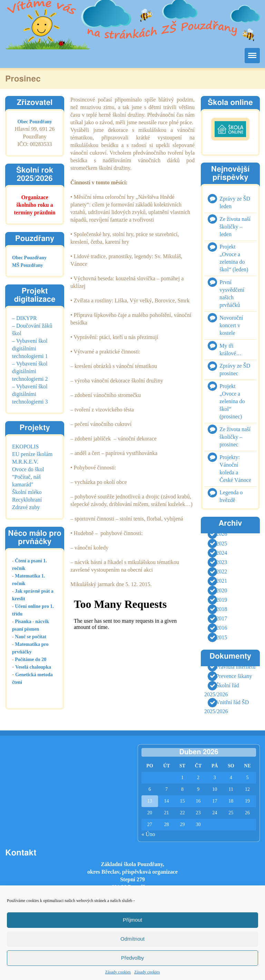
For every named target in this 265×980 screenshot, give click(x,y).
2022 (222, 571)
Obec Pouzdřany (35, 122)
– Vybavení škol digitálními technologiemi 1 (30, 348)
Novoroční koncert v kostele (231, 325)
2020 (222, 590)
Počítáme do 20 (31, 659)
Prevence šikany (234, 676)
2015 (222, 637)
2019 (222, 600)
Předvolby (133, 958)
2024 (222, 553)
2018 (222, 609)
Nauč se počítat (31, 637)
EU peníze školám (32, 454)
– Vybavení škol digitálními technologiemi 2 (30, 371)
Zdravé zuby (26, 507)
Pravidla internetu (236, 667)
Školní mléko (27, 492)
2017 (222, 618)
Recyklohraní (27, 500)
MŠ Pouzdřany (28, 265)
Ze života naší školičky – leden (235, 227)
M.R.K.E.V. (25, 462)
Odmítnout (132, 939)
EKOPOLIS (25, 447)
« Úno (148, 834)
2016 (222, 628)
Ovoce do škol (28, 469)
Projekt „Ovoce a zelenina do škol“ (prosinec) (232, 401)
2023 (222, 562)
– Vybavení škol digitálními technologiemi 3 (30, 394)
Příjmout (132, 920)
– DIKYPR (24, 318)
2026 (222, 534)
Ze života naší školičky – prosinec (235, 437)
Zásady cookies (118, 972)
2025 (222, 544)
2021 (222, 581)
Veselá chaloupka (33, 667)
